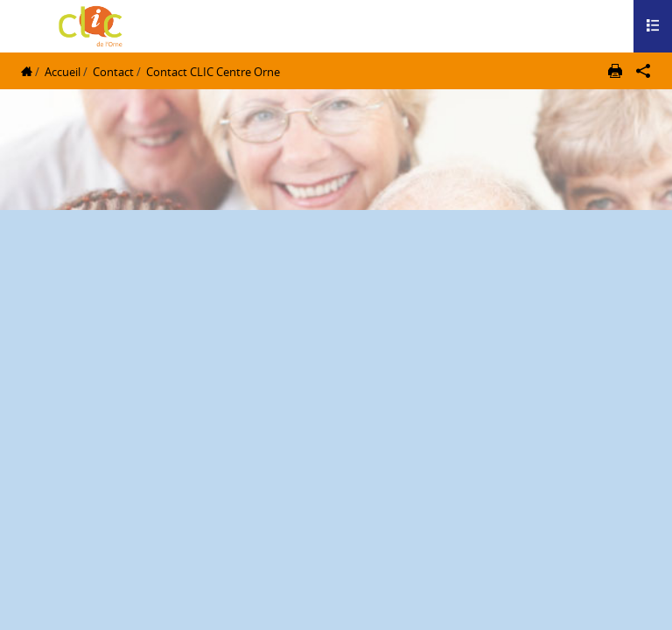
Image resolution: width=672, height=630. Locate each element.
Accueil (63, 72)
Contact (113, 72)
